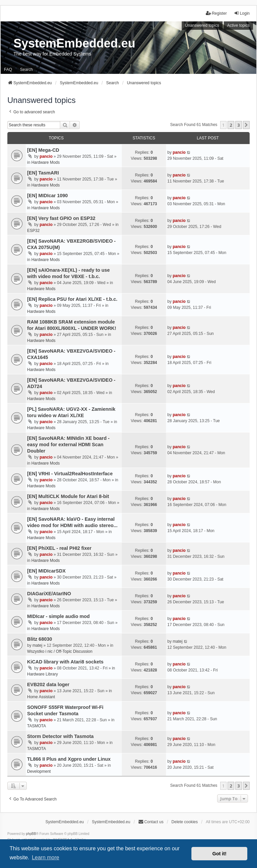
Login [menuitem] (242, 13)
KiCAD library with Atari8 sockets (65, 662)
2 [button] (231, 125)
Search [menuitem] (26, 70)
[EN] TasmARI (43, 173)
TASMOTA (36, 726)
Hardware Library (42, 674)
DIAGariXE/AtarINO (49, 594)
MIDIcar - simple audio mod (58, 616)
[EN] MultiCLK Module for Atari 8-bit (68, 496)
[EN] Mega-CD (43, 150)
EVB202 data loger (48, 685)
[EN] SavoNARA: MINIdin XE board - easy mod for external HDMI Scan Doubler (68, 445)
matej (37, 645)
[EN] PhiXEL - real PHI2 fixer (59, 548)
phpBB (31, 834)
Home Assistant (41, 697)
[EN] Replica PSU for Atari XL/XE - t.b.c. (72, 299)
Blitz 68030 (39, 639)
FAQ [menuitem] (8, 70)
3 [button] (238, 125)
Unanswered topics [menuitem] (202, 25)
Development (39, 771)
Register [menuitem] (216, 13)
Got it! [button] (220, 854)
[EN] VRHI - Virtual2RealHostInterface (70, 474)
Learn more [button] (46, 857)
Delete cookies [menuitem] (185, 822)
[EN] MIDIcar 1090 (48, 196)
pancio (46, 156)
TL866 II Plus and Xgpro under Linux (69, 759)
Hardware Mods (46, 162)
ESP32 (33, 231)
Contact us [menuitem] (151, 822)
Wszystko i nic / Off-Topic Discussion (60, 651)
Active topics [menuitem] (238, 25)
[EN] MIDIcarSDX (46, 571)
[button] (246, 125)
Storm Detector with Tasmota (60, 736)
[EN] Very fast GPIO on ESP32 (61, 218)
